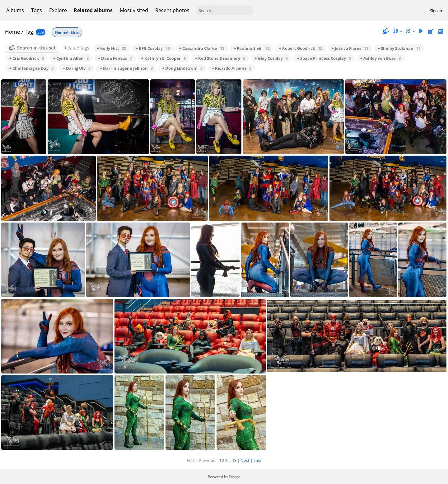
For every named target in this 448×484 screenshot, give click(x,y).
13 (234, 460)
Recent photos (172, 10)
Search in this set (36, 48)
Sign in (436, 11)
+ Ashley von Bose (380, 58)
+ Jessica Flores (350, 48)
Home (13, 32)
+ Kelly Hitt (112, 48)
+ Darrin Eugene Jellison (126, 68)
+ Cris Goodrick (27, 58)
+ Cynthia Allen (71, 58)
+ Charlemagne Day (31, 68)
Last (257, 460)
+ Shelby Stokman (399, 48)
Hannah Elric (67, 32)
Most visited (134, 10)
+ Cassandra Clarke (202, 48)
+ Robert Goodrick (301, 48)
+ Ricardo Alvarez (232, 68)
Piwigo (235, 477)
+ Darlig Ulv (77, 68)
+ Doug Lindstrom (182, 68)
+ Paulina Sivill (252, 48)
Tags (37, 10)
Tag (29, 32)
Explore (58, 10)
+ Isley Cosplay (271, 58)
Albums (15, 10)
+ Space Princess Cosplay (324, 58)
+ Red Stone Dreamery (220, 58)
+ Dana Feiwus (115, 58)
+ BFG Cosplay (153, 48)
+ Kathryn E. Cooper (163, 58)
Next (245, 460)
